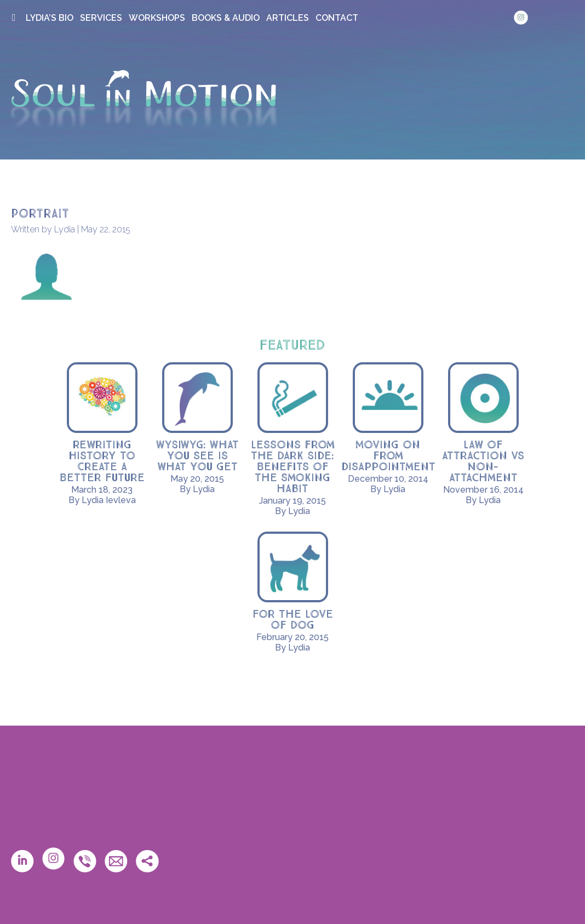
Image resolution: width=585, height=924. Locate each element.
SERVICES (101, 18)
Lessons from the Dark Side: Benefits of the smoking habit (293, 467)
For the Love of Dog (293, 620)
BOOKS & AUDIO (226, 18)
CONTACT (337, 18)
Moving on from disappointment (388, 456)
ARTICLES (288, 18)
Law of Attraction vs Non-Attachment (483, 461)
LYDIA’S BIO (50, 18)
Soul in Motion (144, 99)
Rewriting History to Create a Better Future (102, 461)
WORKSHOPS (157, 18)
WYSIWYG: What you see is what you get (197, 456)
